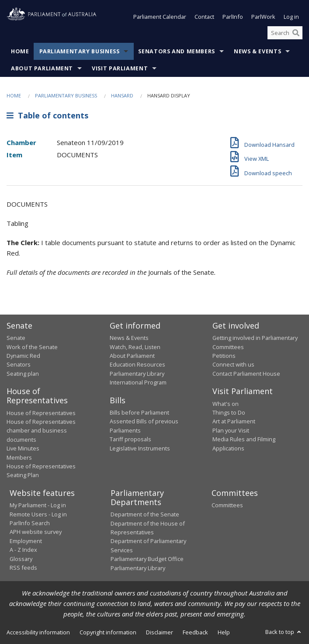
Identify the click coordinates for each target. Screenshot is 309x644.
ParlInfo (233, 17)
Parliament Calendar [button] (160, 17)
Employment (26, 541)
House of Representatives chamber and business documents (41, 431)
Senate (16, 338)
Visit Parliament (120, 68)
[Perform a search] (296, 33)
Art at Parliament (234, 421)
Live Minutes (23, 448)
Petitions (224, 356)
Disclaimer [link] (160, 632)
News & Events (257, 51)
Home (20, 51)
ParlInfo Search (30, 523)
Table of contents (47, 115)
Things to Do (229, 412)
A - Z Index (23, 550)
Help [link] (224, 632)
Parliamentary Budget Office (147, 559)
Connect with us (233, 364)
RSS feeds (23, 568)
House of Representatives (41, 413)
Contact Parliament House (246, 374)
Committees (227, 505)
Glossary (21, 559)
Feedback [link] (195, 632)
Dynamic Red (23, 356)
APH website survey (36, 532)
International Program (138, 382)
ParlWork (263, 17)
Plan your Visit (231, 430)
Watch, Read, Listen (135, 347)
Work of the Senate (32, 347)
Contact (204, 17)
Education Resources (137, 364)
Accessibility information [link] (38, 632)
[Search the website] (285, 33)
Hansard (122, 95)
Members (19, 457)
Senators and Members (177, 51)
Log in (291, 17)
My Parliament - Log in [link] (38, 505)
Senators (19, 364)
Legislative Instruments (140, 448)
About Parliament (42, 68)
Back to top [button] (284, 632)
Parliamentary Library (137, 374)
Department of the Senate (145, 514)
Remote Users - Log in (38, 514)
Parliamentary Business (80, 51)
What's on (226, 404)
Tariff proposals (130, 439)
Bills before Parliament (139, 412)
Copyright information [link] (108, 632)
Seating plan (23, 374)
